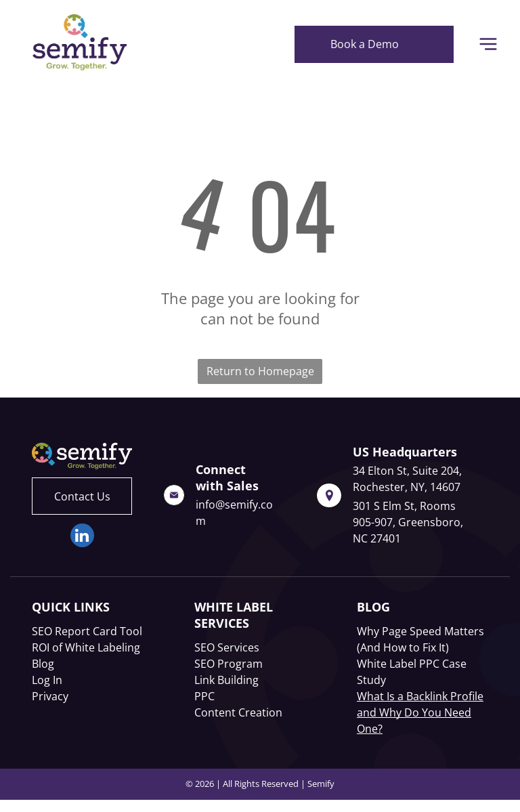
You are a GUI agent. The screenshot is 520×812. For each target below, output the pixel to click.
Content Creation (238, 712)
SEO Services (227, 647)
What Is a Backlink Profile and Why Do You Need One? (420, 712)
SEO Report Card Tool (87, 631)
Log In (47, 680)
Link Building (226, 680)
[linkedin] (82, 537)
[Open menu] (488, 44)
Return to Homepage (260, 371)
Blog (43, 664)
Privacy (50, 696)
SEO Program (229, 664)
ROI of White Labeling (86, 647)
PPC (204, 696)
